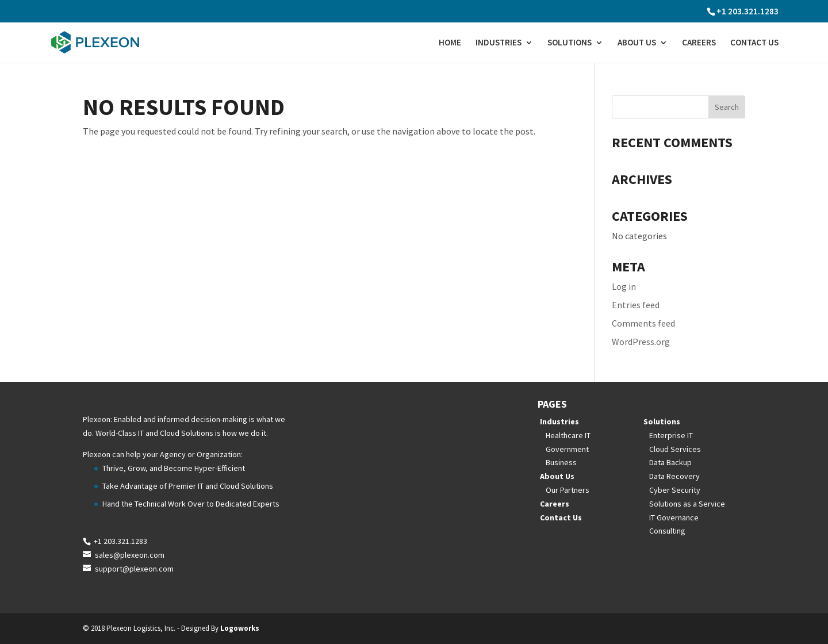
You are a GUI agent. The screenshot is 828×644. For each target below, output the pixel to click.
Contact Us (754, 43)
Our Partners (568, 490)
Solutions (570, 43)
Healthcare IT (568, 435)
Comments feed (643, 323)
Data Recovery (674, 476)
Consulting (667, 531)
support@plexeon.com (134, 569)
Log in (624, 286)
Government (567, 449)
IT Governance (674, 517)
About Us (637, 43)
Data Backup (670, 462)
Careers (699, 43)
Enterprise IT (671, 435)
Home (450, 43)
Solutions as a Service (687, 504)
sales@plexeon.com (130, 555)
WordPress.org (641, 342)
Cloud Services (675, 449)
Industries (499, 43)
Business (561, 462)
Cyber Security (675, 490)
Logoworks (240, 628)
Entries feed (636, 305)
